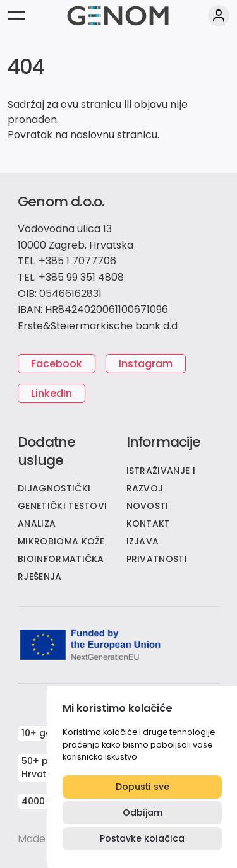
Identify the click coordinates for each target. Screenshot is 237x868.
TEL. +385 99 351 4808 (71, 277)
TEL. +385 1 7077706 (67, 261)
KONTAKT (149, 524)
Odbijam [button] (143, 812)
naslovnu (92, 135)
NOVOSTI (148, 506)
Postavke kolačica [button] (142, 838)
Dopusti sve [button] (143, 787)
